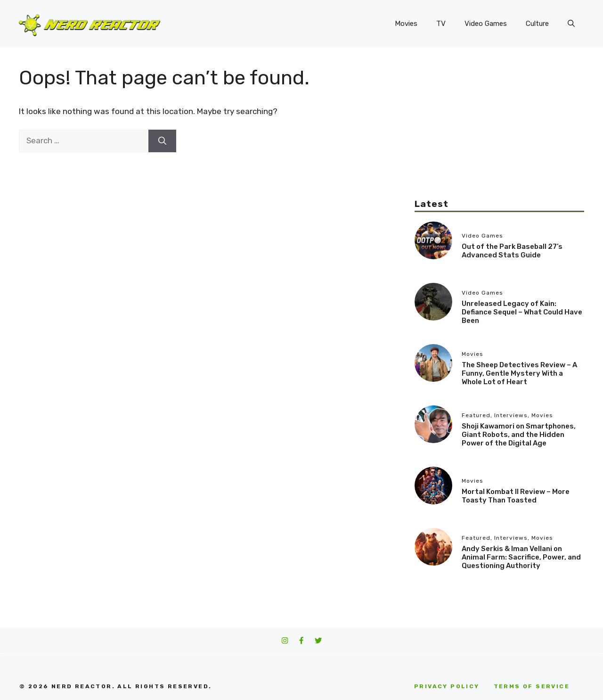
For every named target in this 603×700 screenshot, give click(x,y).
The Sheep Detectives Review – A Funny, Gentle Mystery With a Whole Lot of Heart (519, 373)
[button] (571, 24)
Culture (537, 24)
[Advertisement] (499, 132)
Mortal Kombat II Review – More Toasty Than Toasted (516, 496)
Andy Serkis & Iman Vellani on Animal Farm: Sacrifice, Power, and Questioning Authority (521, 557)
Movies (406, 24)
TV (441, 24)
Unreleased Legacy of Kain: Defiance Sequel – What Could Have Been (522, 312)
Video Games (486, 24)
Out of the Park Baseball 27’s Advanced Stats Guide (512, 251)
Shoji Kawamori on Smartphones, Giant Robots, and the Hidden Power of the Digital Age (519, 435)
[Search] (162, 141)
